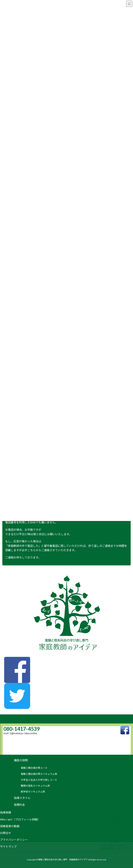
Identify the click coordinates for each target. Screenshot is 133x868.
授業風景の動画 (10, 826)
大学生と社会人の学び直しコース (39, 780)
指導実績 (6, 812)
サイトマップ (8, 846)
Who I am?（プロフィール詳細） (20, 819)
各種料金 (19, 805)
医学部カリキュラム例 (33, 792)
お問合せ (6, 833)
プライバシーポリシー (14, 840)
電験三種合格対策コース (34, 768)
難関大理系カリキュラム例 (35, 786)
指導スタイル (22, 798)
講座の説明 (21, 760)
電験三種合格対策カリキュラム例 (39, 774)
